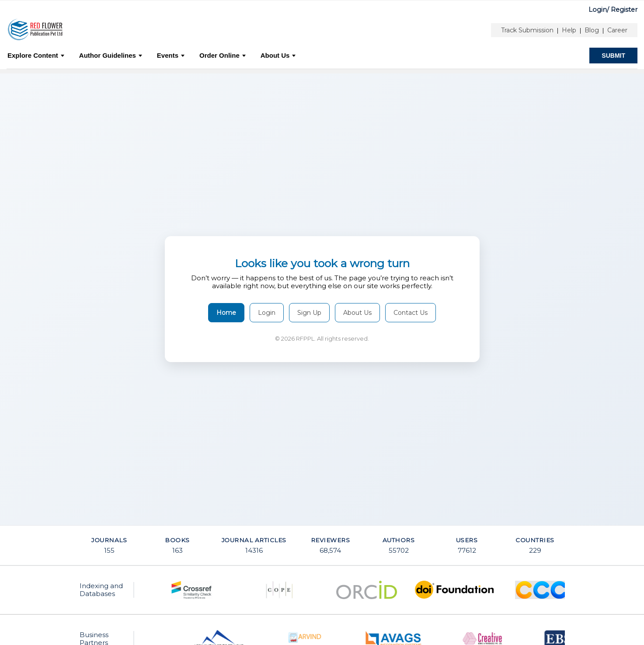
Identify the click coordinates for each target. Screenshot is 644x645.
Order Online (223, 55)
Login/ (599, 10)
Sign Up (309, 313)
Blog (592, 30)
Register (624, 10)
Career (617, 30)
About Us (278, 55)
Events (171, 55)
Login (267, 313)
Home (226, 313)
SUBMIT (613, 56)
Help (569, 30)
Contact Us (411, 313)
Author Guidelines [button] (111, 55)
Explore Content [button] (36, 55)
